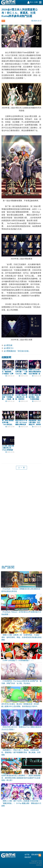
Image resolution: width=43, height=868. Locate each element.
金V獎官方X (9, 348)
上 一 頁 (21, 468)
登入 (31, 2)
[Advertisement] (21, 496)
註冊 (36, 2)
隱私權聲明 (35, 855)
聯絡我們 (28, 857)
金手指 (27, 855)
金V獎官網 (8, 345)
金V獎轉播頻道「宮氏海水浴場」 (17, 351)
